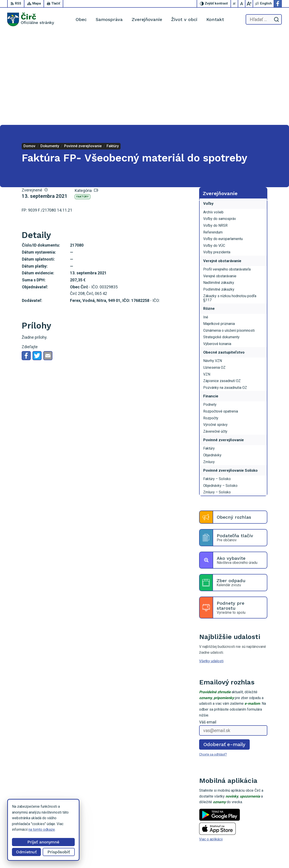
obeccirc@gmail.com (265, 830)
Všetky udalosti (211, 568)
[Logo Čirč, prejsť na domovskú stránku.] (31, 19)
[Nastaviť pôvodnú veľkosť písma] (242, 4)
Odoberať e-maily (225, 651)
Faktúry (83, 103)
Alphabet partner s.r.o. (162, 856)
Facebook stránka (263, 835)
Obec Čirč (217, 856)
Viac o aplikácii (211, 746)
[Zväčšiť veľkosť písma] (249, 4)
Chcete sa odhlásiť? (213, 661)
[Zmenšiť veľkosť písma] (235, 4)
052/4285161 (260, 825)
